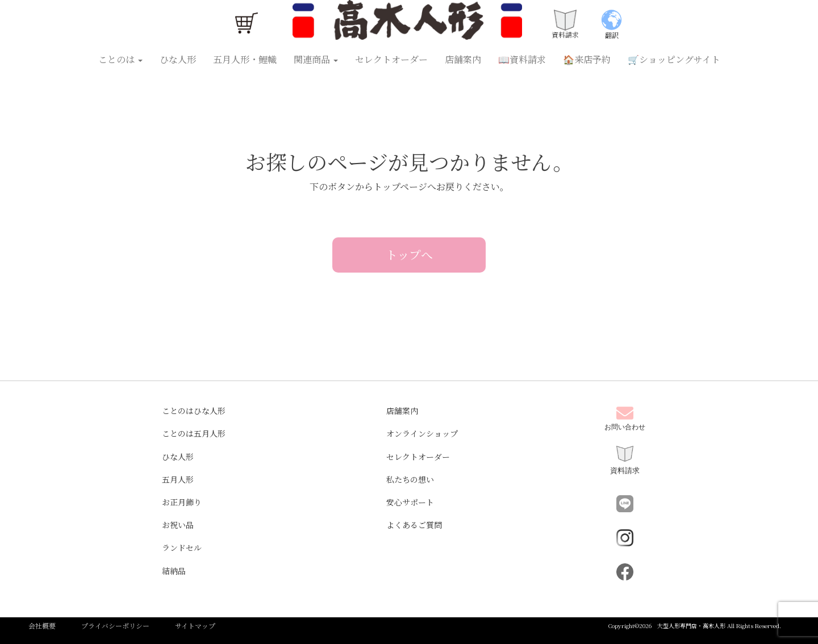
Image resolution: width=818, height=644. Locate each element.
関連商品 (316, 59)
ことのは (120, 59)
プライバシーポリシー (115, 626)
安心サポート (410, 502)
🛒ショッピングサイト (674, 59)
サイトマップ (195, 626)
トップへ (409, 254)
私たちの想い (410, 479)
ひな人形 (178, 59)
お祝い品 (178, 525)
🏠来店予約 (587, 59)
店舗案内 (463, 59)
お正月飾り (182, 502)
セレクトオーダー (391, 59)
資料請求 (625, 460)
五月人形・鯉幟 (245, 59)
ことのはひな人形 (194, 411)
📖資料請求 (522, 59)
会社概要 (42, 626)
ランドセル (182, 547)
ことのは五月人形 (194, 433)
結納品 (174, 571)
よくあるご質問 (414, 525)
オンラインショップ (422, 433)
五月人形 (178, 479)
